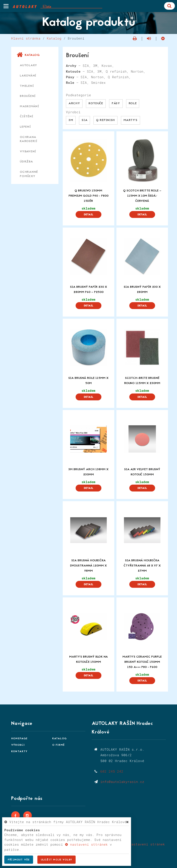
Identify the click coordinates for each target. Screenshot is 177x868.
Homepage (19, 739)
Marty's (130, 120)
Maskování (29, 106)
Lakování (28, 76)
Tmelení (27, 86)
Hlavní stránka (26, 38)
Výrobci (18, 745)
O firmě (58, 745)
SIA (85, 120)
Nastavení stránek (145, 844)
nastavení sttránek (86, 844)
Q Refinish (105, 120)
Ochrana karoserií (29, 139)
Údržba (26, 162)
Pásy (116, 103)
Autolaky (28, 65)
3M (71, 120)
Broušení (28, 96)
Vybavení (28, 152)
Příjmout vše (19, 860)
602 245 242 (112, 771)
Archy (74, 103)
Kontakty (19, 752)
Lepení (25, 127)
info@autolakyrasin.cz (122, 782)
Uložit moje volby (56, 860)
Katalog (54, 38)
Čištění (26, 117)
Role (133, 103)
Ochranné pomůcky (29, 174)
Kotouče (96, 103)
